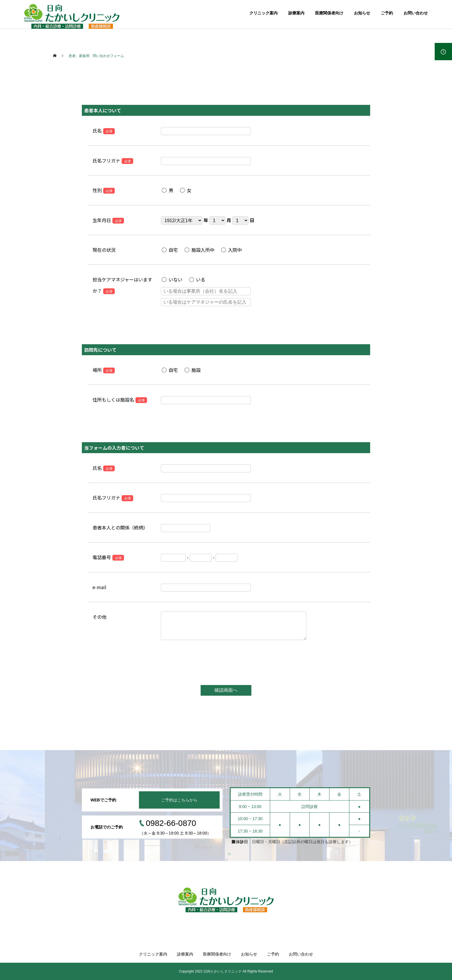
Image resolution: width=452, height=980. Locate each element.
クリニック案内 (263, 13)
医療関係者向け (329, 13)
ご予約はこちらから (179, 800)
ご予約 (387, 13)
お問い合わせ (416, 13)
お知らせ (362, 13)
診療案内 (296, 13)
